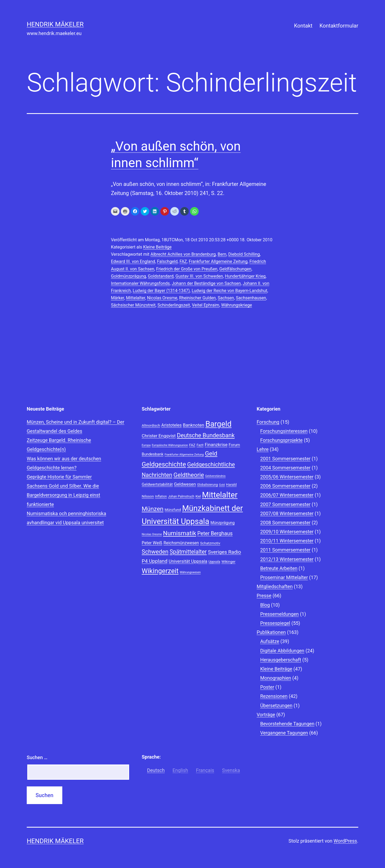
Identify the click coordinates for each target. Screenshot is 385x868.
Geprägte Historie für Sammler (59, 477)
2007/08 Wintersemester (287, 513)
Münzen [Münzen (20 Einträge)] (153, 509)
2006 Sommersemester (285, 486)
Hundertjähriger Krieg (245, 276)
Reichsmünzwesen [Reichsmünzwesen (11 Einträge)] (181, 543)
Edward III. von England (133, 261)
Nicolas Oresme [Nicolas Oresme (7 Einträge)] (152, 534)
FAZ (183, 261)
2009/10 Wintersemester (287, 532)
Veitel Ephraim (206, 305)
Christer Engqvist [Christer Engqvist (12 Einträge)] (159, 436)
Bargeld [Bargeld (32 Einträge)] (218, 424)
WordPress (345, 841)
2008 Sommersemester (285, 523)
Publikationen (271, 632)
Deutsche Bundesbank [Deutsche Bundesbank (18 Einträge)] (206, 435)
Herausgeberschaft (281, 660)
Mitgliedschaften (275, 586)
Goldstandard (161, 276)
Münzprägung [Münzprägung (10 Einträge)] (222, 523)
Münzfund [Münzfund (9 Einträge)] (173, 510)
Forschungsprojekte (281, 440)
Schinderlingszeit (174, 305)
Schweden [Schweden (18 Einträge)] (155, 552)
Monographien (276, 678)
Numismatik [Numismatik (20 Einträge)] (180, 533)
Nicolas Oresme (162, 298)
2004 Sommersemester (285, 468)
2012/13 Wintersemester (287, 559)
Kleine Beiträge (157, 247)
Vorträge (266, 715)
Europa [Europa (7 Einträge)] (146, 445)
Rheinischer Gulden (197, 298)
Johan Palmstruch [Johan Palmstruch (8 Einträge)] (181, 496)
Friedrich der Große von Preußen (187, 269)
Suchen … (37, 757)
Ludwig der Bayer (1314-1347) (161, 291)
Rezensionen (274, 696)
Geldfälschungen (235, 269)
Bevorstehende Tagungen (287, 724)
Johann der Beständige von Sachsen (206, 283)
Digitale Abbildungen (282, 651)
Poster (267, 687)
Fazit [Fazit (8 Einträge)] (200, 445)
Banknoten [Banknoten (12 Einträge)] (194, 425)
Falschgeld (167, 261)
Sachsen (226, 298)
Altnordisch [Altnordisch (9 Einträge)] (151, 425)
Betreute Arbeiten (279, 568)
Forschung (268, 422)
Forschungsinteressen (284, 431)
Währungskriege (236, 305)
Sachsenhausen (251, 298)
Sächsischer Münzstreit (133, 305)
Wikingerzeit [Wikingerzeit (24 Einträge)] (160, 571)
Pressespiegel (275, 623)
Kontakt (303, 26)
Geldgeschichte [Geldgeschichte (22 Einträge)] (164, 464)
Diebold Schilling (244, 254)
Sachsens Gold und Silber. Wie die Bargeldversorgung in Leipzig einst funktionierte (63, 495)
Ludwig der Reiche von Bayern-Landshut (230, 291)
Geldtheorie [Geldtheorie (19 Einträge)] (189, 475)
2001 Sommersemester (285, 459)
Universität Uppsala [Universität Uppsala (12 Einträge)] (188, 561)
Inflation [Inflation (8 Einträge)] (161, 496)
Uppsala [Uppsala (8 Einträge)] (214, 562)
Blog (265, 605)
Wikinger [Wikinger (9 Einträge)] (228, 561)
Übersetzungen (276, 706)
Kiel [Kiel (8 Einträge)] (198, 496)
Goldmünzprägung (128, 276)
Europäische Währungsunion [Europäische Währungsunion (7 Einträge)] (170, 445)
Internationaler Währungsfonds (140, 283)
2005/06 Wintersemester (287, 477)
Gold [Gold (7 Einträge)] (222, 485)
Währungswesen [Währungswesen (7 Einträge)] (190, 572)
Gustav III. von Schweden (199, 276)
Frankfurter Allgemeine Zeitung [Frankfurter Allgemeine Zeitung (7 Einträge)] (184, 455)
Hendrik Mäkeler (55, 24)
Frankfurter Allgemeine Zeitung (218, 261)
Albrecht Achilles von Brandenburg (183, 254)
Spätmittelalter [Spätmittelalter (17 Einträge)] (188, 552)
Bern (222, 254)
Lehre (263, 449)
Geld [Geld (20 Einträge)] (211, 454)
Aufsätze (270, 641)
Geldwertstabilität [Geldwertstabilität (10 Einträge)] (157, 484)
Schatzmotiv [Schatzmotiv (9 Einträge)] (210, 543)
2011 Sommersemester (285, 550)
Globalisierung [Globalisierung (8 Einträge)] (207, 485)
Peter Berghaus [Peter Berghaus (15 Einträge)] (215, 534)
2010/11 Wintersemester (287, 541)
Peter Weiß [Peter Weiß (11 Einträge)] (152, 543)
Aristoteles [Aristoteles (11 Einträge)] (171, 425)
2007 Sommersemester (285, 504)
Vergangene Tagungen (284, 733)
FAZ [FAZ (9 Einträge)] (192, 445)
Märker (118, 298)
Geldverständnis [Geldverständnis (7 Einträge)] (215, 476)
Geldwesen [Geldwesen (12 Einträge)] (185, 484)
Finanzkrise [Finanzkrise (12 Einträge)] (216, 445)
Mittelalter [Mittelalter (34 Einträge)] (220, 495)
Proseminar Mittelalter (284, 577)
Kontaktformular (339, 26)
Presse (264, 596)
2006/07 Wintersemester (287, 495)
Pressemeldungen (279, 614)
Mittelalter (135, 298)
